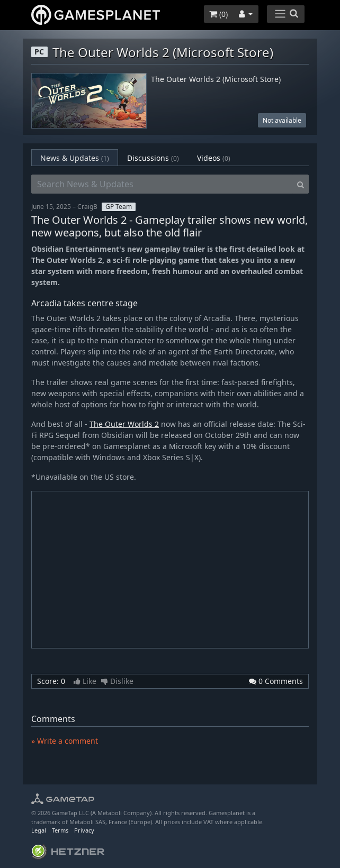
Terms (60, 830)
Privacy (84, 830)
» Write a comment (65, 741)
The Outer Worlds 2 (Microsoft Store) (216, 80)
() (218, 14)
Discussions (153, 158)
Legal (39, 830)
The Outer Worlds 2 (124, 424)
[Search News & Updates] (162, 184)
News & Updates (75, 158)
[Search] (301, 184)
